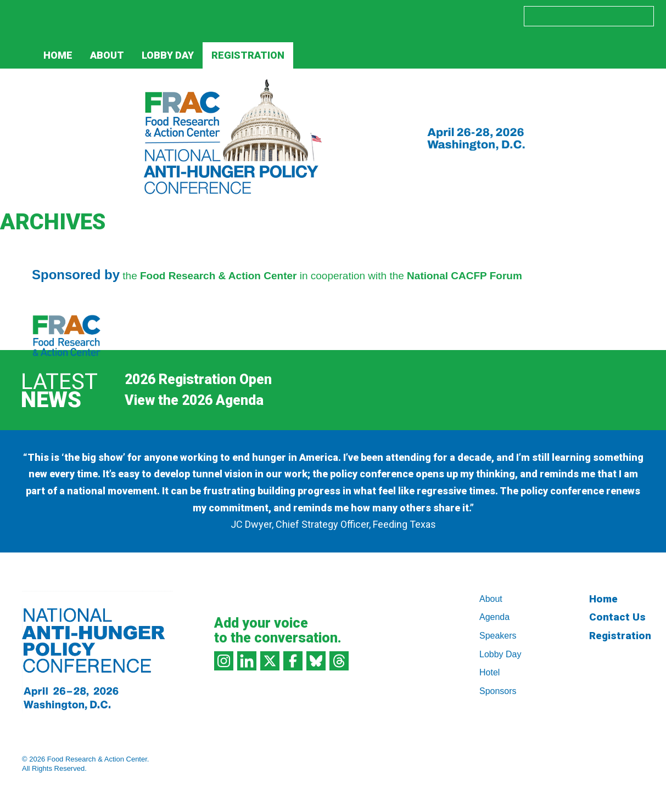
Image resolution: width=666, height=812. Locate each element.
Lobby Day (168, 55)
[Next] (342, 401)
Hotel (489, 672)
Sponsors (498, 691)
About (107, 55)
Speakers (498, 636)
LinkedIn (370, 16)
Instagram (347, 16)
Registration (248, 55)
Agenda (494, 617)
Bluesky (439, 16)
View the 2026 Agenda (194, 400)
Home (58, 55)
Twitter (393, 16)
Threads (462, 16)
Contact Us (617, 617)
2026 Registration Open (198, 379)
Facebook (416, 16)
